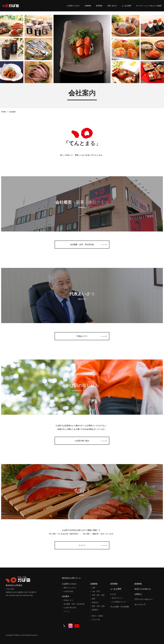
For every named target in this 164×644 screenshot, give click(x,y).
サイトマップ (140, 605)
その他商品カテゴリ (119, 602)
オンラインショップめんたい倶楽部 (149, 6)
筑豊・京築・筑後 (98, 606)
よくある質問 (126, 6)
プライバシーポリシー (143, 599)
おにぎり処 (96, 620)
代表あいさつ (82, 336)
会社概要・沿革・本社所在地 (82, 245)
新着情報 (138, 584)
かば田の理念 (68, 591)
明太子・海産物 (97, 616)
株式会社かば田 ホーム (71, 578)
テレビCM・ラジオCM (119, 607)
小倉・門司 (96, 591)
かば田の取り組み (82, 441)
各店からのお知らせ (143, 589)
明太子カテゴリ (118, 598)
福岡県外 (95, 610)
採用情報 (99, 6)
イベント (82, 545)
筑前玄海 (95, 602)
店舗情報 (88, 6)
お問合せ (138, 594)
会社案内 (66, 596)
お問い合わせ (112, 6)
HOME (4, 112)
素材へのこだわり (70, 588)
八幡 (93, 588)
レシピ (113, 594)
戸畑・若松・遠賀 (98, 595)
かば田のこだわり (73, 6)
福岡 (93, 599)
